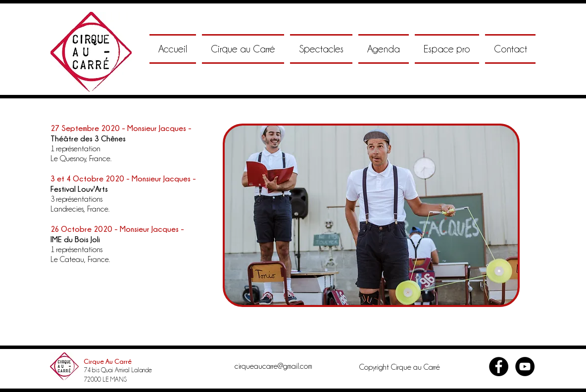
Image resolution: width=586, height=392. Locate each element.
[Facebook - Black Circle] (499, 367)
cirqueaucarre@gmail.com (273, 366)
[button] (243, 49)
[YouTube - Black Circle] (525, 367)
